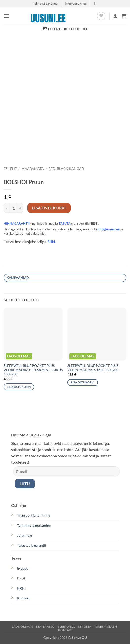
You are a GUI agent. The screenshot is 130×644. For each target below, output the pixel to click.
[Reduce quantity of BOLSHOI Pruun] (7, 208)
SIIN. (52, 242)
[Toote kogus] (14, 208)
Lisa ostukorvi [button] (19, 387)
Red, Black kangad (66, 169)
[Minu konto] (115, 16)
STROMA (85, 626)
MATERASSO (46, 626)
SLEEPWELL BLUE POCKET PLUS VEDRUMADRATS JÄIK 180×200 (93, 368)
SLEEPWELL (66, 626)
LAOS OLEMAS (23, 626)
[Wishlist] (101, 16)
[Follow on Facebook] (95, 4)
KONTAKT (65, 630)
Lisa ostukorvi (49, 208)
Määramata (33, 169)
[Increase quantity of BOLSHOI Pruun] (20, 208)
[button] (7, 16)
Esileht (10, 169)
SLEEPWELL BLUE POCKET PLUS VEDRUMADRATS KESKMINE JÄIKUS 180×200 (33, 370)
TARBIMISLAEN (106, 626)
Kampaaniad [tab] (18, 278)
